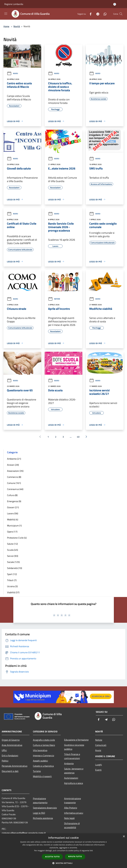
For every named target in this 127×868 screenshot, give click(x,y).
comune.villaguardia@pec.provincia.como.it (24, 833)
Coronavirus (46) (15, 489)
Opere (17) (12, 532)
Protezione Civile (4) (17, 538)
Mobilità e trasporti (42, 776)
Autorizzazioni (71, 778)
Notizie (54, 299)
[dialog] (63, 851)
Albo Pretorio (71, 808)
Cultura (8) (12, 495)
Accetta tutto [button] (52, 857)
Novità (17, 26)
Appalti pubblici (40, 761)
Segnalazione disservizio (45, 808)
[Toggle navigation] (6, 14)
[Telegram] (97, 14)
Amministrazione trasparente (73, 800)
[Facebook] (89, 14)
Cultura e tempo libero (44, 745)
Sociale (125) (13, 562)
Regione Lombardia (14, 4)
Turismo (37, 771)
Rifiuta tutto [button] (75, 857)
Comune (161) (14, 483)
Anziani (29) (13, 465)
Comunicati (101, 745)
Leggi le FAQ (39, 813)
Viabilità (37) (13, 592)
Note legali (69, 818)
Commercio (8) (14, 477)
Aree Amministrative (12, 745)
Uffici (4, 750)
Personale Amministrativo (15, 766)
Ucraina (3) (12, 586)
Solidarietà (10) (15, 568)
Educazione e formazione (76, 740)
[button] (64, 863)
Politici (5, 761)
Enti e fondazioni (10, 755)
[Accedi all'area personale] (115, 4)
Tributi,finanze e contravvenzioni (72, 756)
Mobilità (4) (13, 519)
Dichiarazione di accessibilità (72, 825)
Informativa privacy (74, 813)
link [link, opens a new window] (91, 851)
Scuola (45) (12, 550)
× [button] (124, 837)
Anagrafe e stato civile (44, 740)
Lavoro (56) (13, 513)
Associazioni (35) (15, 471)
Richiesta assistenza (43, 818)
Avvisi (12, 73)
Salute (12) (12, 544)
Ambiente (69, 763)
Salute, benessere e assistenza (74, 771)
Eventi (98, 770)
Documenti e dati (10, 771)
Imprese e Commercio (43, 755)
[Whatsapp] (104, 14)
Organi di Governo (11, 740)
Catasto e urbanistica (43, 766)
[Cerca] (121, 14)
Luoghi (99, 765)
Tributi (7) (12, 580)
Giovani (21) (13, 507)
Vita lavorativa (40, 750)
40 (78, 437)
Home (6, 26)
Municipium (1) (14, 526)
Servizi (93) (13, 556)
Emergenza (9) (14, 501)
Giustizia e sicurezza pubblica (74, 747)
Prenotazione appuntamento (40, 800)
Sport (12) (12, 574)
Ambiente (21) (14, 459)
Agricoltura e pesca (74, 783)
